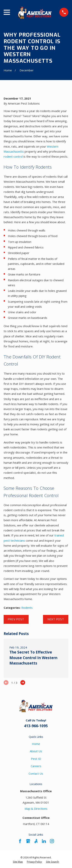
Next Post (56, 619)
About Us (36, 751)
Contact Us (36, 773)
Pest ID (36, 759)
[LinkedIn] (44, 841)
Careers (36, 766)
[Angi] (36, 841)
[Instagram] (52, 841)
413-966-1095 (36, 726)
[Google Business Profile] (28, 841)
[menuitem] (18, 862)
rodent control (13, 156)
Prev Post (16, 619)
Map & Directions (36, 809)
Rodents (27, 608)
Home (36, 744)
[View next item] (23, 683)
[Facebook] (20, 841)
